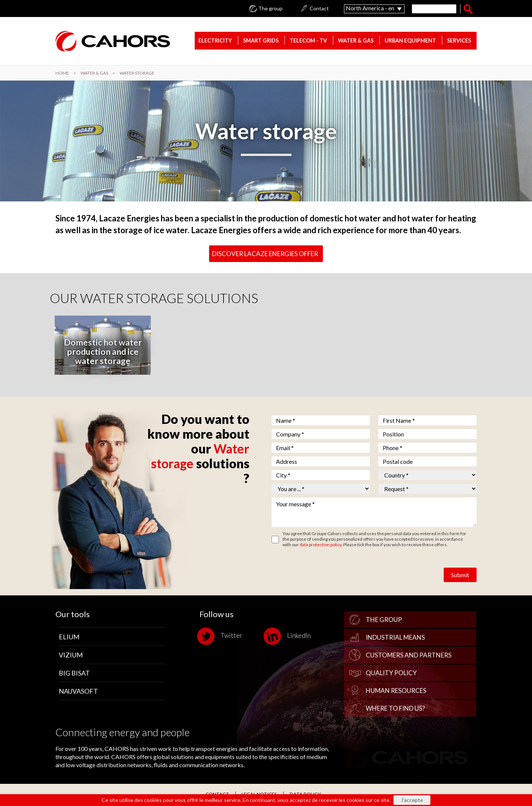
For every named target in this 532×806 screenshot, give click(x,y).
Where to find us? (395, 708)
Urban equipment (410, 40)
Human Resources (396, 691)
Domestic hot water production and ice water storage (103, 351)
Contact (319, 8)
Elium (69, 637)
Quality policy (391, 673)
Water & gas (356, 40)
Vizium (71, 655)
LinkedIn (288, 636)
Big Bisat (74, 673)
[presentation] (328, 569)
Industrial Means (395, 637)
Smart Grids (261, 40)
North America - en (370, 8)
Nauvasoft (78, 691)
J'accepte (412, 800)
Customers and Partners (409, 655)
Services (459, 40)
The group (270, 8)
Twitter (221, 636)
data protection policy (320, 545)
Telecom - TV (308, 40)
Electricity (215, 40)
